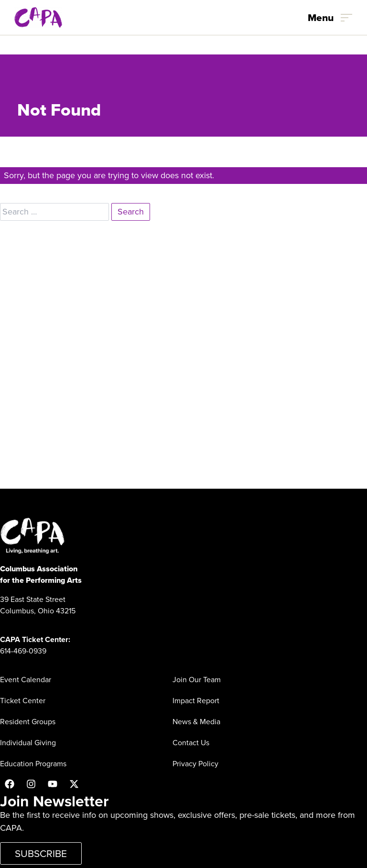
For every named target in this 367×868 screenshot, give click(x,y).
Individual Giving (28, 743)
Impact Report (196, 701)
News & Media (196, 722)
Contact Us (191, 743)
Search (131, 212)
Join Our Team (197, 680)
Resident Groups (28, 722)
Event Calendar (26, 680)
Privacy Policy (195, 764)
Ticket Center (23, 701)
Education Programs (33, 764)
